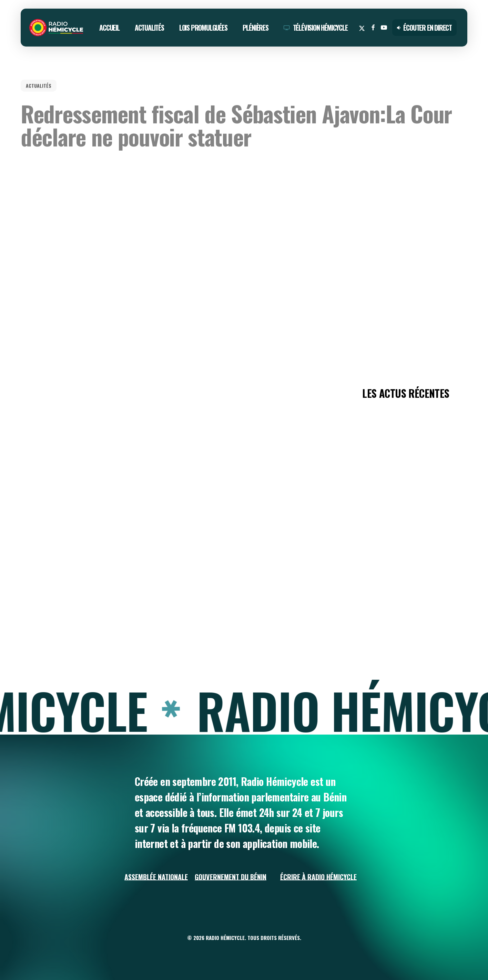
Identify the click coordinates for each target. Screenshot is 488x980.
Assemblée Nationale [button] (156, 877)
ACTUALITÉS (39, 80)
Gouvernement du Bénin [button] (231, 877)
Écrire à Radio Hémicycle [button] (318, 877)
